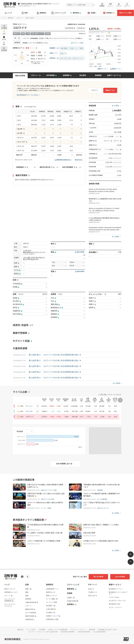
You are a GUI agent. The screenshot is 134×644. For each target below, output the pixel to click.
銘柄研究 (42, 13)
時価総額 (20, 431)
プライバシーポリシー (78, 630)
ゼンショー (29, 406)
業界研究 (75, 13)
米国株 (92, 13)
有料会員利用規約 (84, 632)
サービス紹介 (31, 630)
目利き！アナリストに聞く (49, 490)
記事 (25, 13)
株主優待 (83, 75)
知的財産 (92, 630)
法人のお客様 (120, 577)
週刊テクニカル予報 (47, 499)
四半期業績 (51, 75)
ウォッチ (119, 5)
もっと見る (115, 106)
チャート (110, 5)
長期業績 (66, 75)
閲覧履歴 (102, 5)
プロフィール (36, 75)
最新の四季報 (20, 76)
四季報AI (109, 13)
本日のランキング (103, 508)
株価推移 (98, 75)
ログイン (127, 5)
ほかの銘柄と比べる (64, 464)
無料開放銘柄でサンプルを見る (28, 95)
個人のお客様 (98, 577)
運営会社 (20, 630)
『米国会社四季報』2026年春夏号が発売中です (36, 4)
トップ (8, 13)
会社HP (81, 34)
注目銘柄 (100, 490)
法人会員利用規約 (100, 632)
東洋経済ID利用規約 (68, 632)
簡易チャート (102, 69)
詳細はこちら (110, 90)
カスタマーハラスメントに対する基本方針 (43, 632)
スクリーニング (59, 13)
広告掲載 (42, 630)
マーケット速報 (46, 508)
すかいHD (29, 411)
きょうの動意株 (102, 499)
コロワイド (20, 18)
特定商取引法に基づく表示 (108, 630)
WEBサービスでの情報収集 (58, 630)
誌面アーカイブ (113, 75)
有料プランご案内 (125, 13)
